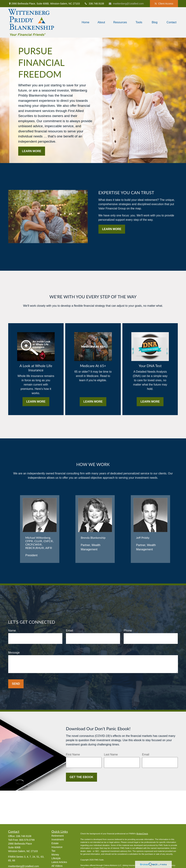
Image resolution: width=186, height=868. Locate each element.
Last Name (111, 755)
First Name (73, 755)
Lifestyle (56, 858)
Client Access (164, 4)
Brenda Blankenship (93, 538)
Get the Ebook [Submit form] (81, 777)
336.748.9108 (94, 4)
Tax (53, 851)
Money (55, 855)
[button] (85, 22)
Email (70, 631)
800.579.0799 (27, 840)
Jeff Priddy (143, 538)
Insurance (57, 847)
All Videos (57, 866)
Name (12, 631)
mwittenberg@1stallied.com (126, 4)
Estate (55, 843)
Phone (128, 631)
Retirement (58, 836)
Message (14, 653)
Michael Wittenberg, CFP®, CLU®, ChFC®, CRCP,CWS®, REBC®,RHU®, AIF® (39, 543)
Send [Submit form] (16, 684)
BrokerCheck (142, 834)
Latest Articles (59, 862)
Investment (58, 840)
